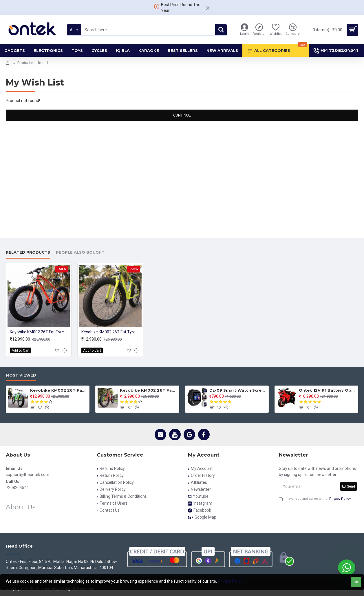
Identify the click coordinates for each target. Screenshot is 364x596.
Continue (182, 115)
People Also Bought (80, 252)
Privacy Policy (230, 581)
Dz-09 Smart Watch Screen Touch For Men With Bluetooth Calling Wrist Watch (238, 390)
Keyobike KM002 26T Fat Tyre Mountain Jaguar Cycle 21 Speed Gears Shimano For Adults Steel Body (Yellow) (111, 332)
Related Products (28, 252)
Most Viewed (21, 375)
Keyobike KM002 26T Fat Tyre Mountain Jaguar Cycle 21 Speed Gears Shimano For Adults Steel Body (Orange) (40, 332)
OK (356, 582)
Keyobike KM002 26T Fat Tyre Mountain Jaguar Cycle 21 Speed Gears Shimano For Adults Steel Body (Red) (148, 390)
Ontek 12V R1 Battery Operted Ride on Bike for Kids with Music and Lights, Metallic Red (327, 390)
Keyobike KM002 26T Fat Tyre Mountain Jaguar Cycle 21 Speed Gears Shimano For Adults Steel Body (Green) (59, 390)
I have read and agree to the (315, 499)
